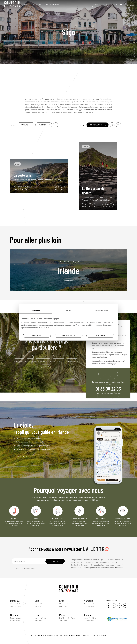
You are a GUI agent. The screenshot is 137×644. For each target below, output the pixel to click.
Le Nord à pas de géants (93, 190)
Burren (30, 357)
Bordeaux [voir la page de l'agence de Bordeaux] (15, 601)
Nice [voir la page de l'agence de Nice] (37, 615)
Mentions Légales (62, 635)
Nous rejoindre (48, 635)
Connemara (46, 366)
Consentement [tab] (36, 310)
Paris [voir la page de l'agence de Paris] (62, 615)
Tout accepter (100, 336)
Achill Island (19, 357)
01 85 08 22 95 (114, 4)
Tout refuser (37, 336)
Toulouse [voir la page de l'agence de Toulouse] (89, 615)
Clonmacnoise (72, 357)
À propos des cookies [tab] (101, 310)
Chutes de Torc (59, 357)
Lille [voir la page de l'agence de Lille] (37, 601)
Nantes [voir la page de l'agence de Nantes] (14, 615)
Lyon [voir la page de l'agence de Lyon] (62, 601)
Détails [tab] (69, 310)
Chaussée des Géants (56, 361)
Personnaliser (69, 336)
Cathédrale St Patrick (43, 357)
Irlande (68, 267)
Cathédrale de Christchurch (37, 361)
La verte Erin (22, 175)
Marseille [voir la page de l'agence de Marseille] (88, 601)
